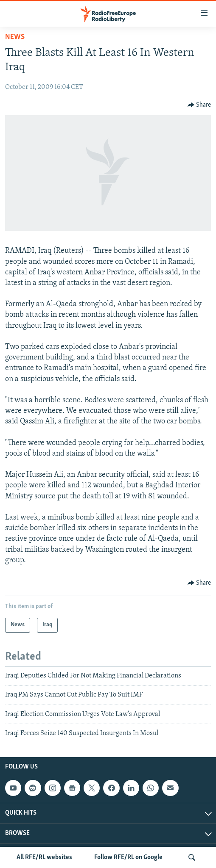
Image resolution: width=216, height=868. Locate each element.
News (15, 37)
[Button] (199, 105)
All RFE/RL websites (44, 857)
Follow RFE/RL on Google (128, 857)
